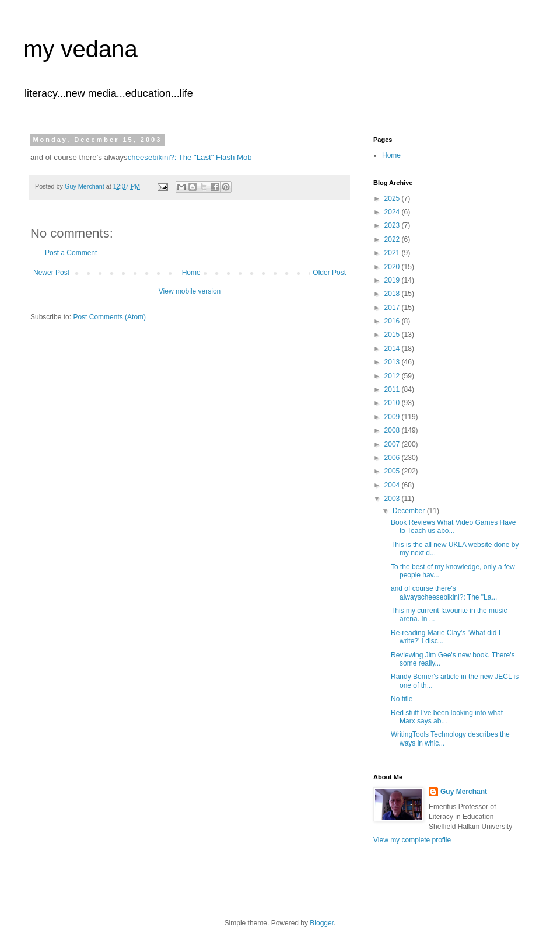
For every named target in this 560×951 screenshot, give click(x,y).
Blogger (322, 923)
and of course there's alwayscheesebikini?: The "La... (444, 593)
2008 (393, 430)
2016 (393, 321)
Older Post (329, 273)
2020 (393, 267)
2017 (393, 308)
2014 (393, 349)
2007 (393, 444)
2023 (393, 225)
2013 (393, 362)
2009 (393, 417)
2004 (393, 485)
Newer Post (51, 273)
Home (191, 273)
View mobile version (190, 291)
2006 (393, 458)
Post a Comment (71, 253)
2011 (393, 389)
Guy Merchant (464, 792)
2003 (393, 499)
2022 (393, 239)
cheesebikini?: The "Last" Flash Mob (190, 157)
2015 (393, 335)
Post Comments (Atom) (109, 317)
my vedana (80, 49)
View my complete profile (412, 840)
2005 (393, 471)
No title (402, 699)
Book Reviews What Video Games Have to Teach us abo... (454, 527)
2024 (393, 212)
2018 (393, 294)
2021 (393, 253)
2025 (393, 198)
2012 (393, 376)
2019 (393, 280)
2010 (393, 403)
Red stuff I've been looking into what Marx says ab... (447, 717)
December (410, 511)
